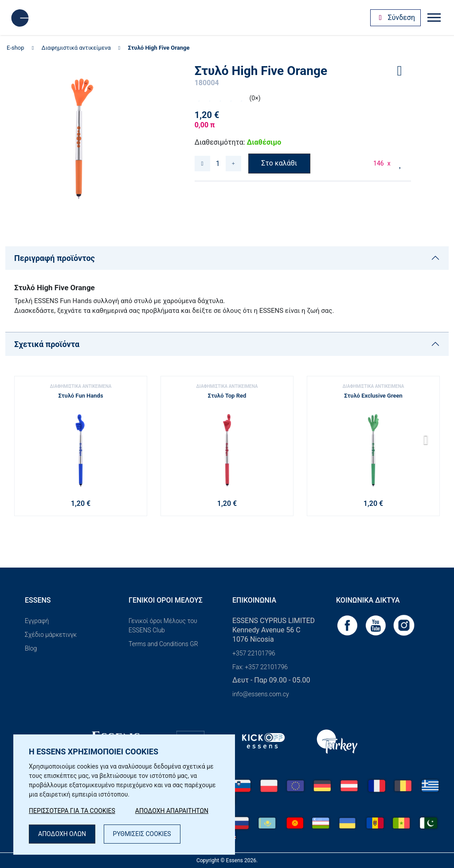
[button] (429, 443)
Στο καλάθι (279, 163)
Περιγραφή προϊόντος (55, 258)
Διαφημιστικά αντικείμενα (76, 48)
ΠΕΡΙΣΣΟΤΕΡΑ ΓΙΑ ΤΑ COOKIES (72, 811)
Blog (31, 648)
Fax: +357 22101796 (260, 667)
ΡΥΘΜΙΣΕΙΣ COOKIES (142, 834)
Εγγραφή (37, 621)
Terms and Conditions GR (163, 644)
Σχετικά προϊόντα (47, 344)
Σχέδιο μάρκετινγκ (51, 635)
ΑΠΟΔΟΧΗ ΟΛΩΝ (62, 834)
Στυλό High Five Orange (159, 48)
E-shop (16, 48)
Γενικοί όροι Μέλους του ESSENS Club (163, 625)
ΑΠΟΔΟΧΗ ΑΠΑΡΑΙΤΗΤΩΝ (172, 811)
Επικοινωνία (254, 600)
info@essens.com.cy (261, 694)
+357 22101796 (254, 653)
